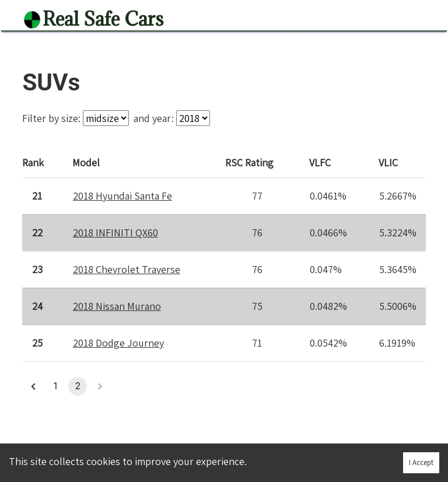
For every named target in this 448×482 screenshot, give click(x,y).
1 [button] (55, 386)
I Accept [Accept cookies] (421, 462)
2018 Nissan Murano (117, 306)
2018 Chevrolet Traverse (127, 269)
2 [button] (78, 386)
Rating (250, 162)
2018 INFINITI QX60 (116, 233)
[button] (33, 386)
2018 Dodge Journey (118, 343)
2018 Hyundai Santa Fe (123, 196)
